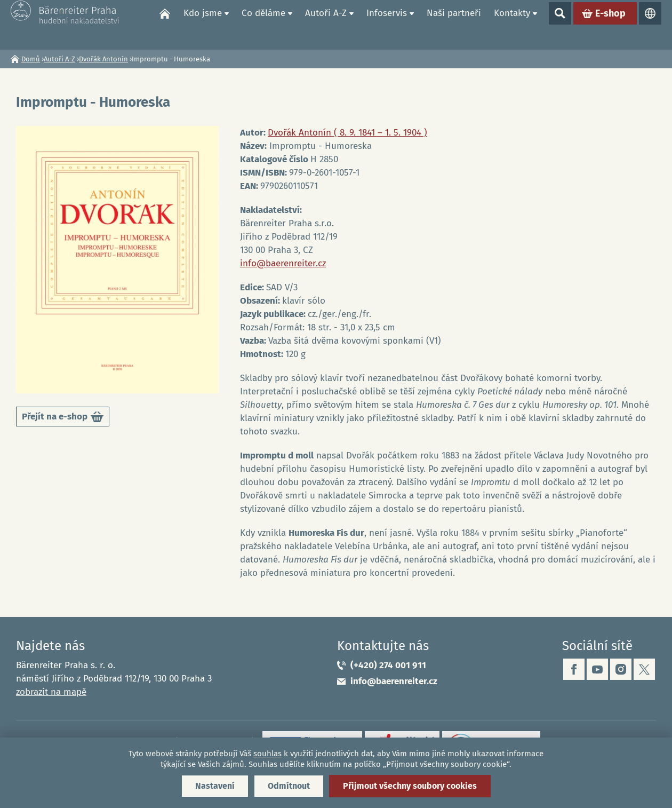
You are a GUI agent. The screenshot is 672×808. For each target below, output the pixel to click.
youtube (597, 669)
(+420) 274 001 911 (388, 665)
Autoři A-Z (326, 24)
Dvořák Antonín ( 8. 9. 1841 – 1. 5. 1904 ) (347, 133)
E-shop (610, 25)
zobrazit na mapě (51, 692)
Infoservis (387, 24)
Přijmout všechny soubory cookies (410, 786)
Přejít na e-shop (63, 419)
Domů (165, 25)
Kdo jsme (203, 24)
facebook (574, 669)
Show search (560, 25)
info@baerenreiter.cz (283, 263)
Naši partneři (454, 24)
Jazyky (650, 25)
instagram (621, 669)
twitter (644, 669)
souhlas (267, 754)
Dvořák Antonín (103, 59)
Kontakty (512, 24)
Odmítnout (289, 786)
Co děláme (263, 24)
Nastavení (215, 786)
